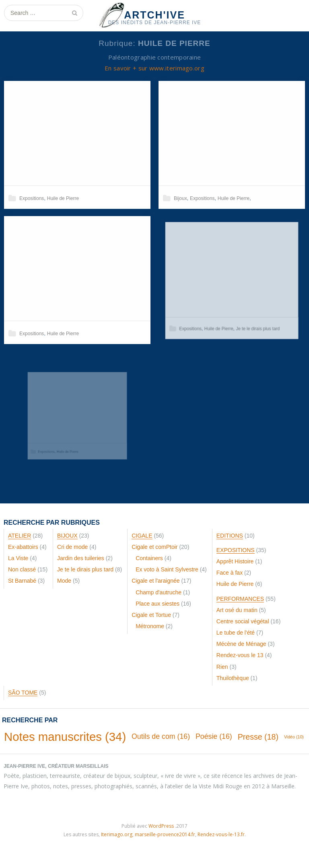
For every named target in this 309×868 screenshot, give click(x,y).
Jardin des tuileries (81, 558)
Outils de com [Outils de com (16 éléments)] (161, 736)
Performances (240, 599)
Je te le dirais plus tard (254, 322)
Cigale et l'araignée (156, 581)
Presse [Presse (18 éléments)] (258, 737)
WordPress (161, 826)
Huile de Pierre (63, 198)
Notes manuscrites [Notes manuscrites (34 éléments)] (65, 737)
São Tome (23, 693)
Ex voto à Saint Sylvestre (167, 569)
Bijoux (180, 198)
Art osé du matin (237, 610)
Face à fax (230, 573)
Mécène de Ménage (241, 644)
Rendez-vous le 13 (240, 655)
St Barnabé (22, 581)
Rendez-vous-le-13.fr (221, 834)
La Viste (18, 558)
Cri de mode (72, 547)
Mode (64, 581)
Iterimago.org (117, 834)
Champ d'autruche (159, 592)
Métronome (150, 626)
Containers (149, 558)
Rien (222, 667)
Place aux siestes (158, 604)
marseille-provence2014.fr (165, 834)
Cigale (142, 536)
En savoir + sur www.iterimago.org (154, 68)
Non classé (22, 569)
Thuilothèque (233, 678)
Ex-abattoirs (23, 547)
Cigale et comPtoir (154, 547)
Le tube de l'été (236, 633)
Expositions (32, 198)
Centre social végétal (243, 621)
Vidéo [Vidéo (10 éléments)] (294, 737)
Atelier (20, 536)
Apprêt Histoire (235, 561)
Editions (230, 536)
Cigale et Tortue (151, 615)
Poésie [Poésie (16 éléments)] (214, 736)
